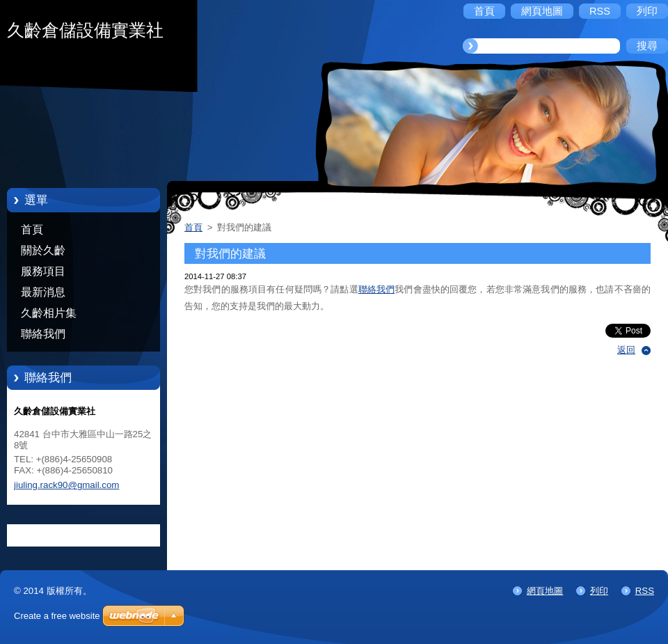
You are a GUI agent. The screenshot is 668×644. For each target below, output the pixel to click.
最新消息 (43, 292)
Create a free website (57, 616)
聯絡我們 (43, 334)
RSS (645, 591)
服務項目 (43, 271)
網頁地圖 (545, 591)
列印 (599, 591)
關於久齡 (43, 250)
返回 (626, 350)
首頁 (32, 229)
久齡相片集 (49, 313)
